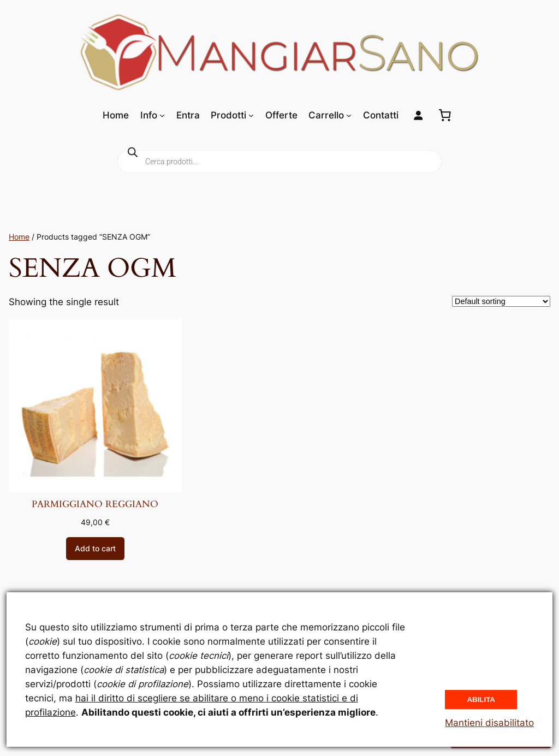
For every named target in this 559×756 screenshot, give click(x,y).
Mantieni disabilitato (489, 723)
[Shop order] (501, 301)
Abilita (481, 700)
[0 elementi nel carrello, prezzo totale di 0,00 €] (445, 115)
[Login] (418, 115)
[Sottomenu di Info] (162, 115)
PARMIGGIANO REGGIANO (95, 504)
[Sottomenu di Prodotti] (251, 115)
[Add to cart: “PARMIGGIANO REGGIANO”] (95, 549)
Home (19, 237)
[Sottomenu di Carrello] (349, 115)
